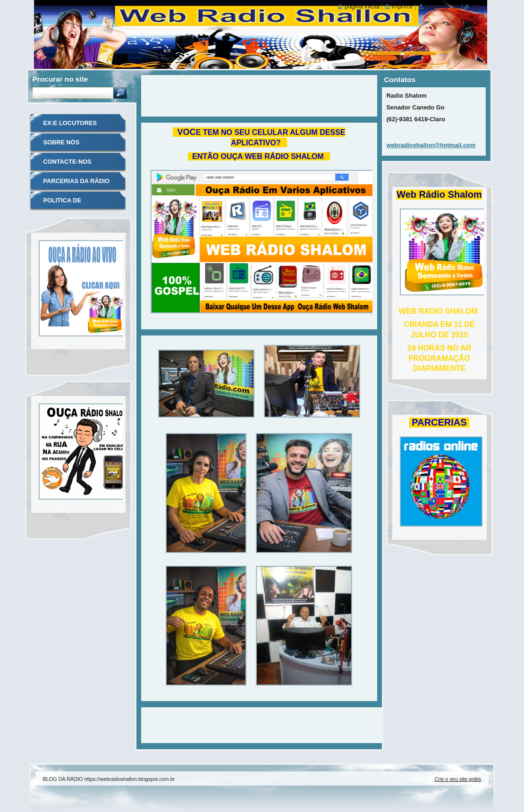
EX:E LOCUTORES (70, 123)
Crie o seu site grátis (458, 779)
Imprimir (403, 6)
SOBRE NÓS (62, 142)
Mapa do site (443, 6)
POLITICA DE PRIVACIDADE (64, 204)
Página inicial (362, 6)
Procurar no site (60, 79)
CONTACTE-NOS (68, 162)
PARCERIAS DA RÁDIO (77, 181)
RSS (476, 6)
